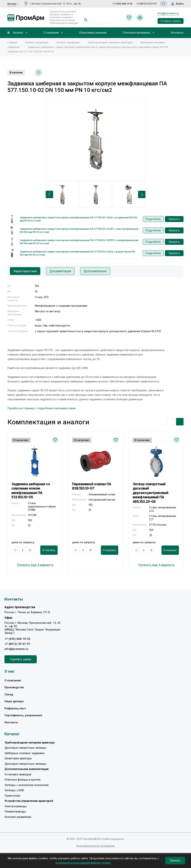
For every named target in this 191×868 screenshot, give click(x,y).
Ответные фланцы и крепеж (22, 780)
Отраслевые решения (93, 33)
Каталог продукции (37, 42)
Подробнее (153, 219)
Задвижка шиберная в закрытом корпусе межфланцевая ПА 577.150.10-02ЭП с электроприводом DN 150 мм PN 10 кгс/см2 (79, 230)
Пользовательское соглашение (96, 846)
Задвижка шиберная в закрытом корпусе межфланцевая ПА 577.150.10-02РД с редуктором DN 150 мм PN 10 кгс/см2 (77, 253)
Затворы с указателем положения (26, 785)
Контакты (177, 33)
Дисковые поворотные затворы (25, 748)
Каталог (18, 33)
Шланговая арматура (18, 758)
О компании (51, 33)
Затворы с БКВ (14, 790)
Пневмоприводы (15, 812)
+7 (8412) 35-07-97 (147, 4)
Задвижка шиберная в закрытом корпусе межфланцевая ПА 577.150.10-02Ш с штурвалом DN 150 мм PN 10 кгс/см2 (79, 219)
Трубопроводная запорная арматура (110, 42)
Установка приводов (18, 774)
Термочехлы (12, 796)
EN (163, 4)
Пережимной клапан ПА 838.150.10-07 (92, 486)
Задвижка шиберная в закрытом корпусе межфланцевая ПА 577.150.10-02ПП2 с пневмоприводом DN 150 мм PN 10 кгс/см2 (79, 242)
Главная (12, 42)
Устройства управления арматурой (29, 801)
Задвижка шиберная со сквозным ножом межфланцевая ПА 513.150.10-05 (31, 491)
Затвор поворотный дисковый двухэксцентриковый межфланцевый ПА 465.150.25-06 (150, 493)
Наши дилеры (14, 701)
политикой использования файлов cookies (83, 863)
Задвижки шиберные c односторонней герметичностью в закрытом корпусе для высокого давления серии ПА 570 (98, 47)
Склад (9, 694)
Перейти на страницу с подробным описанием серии (42, 408)
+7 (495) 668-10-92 (122, 4)
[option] (96, 139)
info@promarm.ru (168, 13)
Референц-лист (15, 708)
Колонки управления (18, 817)
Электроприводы (16, 806)
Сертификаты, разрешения (23, 715)
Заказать (174, 219)
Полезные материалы (137, 33)
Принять (175, 861)
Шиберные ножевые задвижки (24, 753)
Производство (14, 687)
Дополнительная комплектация (26, 769)
